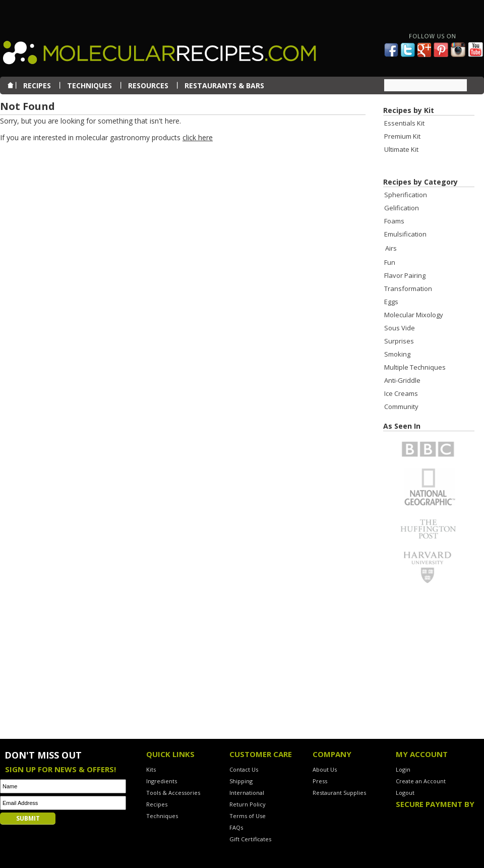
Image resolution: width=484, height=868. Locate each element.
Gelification (402, 208)
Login (403, 769)
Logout (405, 793)
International (247, 793)
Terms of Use (248, 816)
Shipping (241, 781)
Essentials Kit (404, 123)
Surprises (399, 341)
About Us (325, 769)
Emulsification (405, 234)
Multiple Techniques (415, 367)
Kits (151, 769)
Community (401, 407)
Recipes (157, 804)
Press (320, 781)
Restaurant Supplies (339, 793)
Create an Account (421, 781)
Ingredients (162, 781)
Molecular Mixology (414, 315)
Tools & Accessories (173, 793)
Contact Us (244, 769)
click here (198, 137)
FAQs (236, 827)
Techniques (162, 816)
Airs (391, 248)
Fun (390, 262)
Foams (394, 221)
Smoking (397, 354)
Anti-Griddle (402, 380)
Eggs (391, 302)
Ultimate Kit (401, 149)
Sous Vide (400, 328)
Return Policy (248, 804)
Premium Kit (402, 136)
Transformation (408, 288)
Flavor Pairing (405, 275)
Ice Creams (401, 393)
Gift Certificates (250, 839)
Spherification (406, 195)
